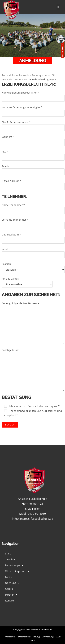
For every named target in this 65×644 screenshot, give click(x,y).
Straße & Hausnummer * (33, 125)
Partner (11, 595)
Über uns (12, 583)
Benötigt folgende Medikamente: (33, 314)
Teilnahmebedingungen (42, 79)
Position (33, 267)
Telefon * (33, 169)
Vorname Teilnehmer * (33, 222)
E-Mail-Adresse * (33, 184)
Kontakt (10, 601)
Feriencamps (14, 565)
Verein (33, 252)
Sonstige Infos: (33, 361)
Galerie (9, 589)
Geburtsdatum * (33, 237)
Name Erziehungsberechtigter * (33, 95)
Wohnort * (33, 140)
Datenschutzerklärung (40, 406)
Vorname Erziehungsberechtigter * (33, 110)
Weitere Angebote (17, 571)
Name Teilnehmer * (33, 208)
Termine (10, 559)
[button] (58, 7)
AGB (44, 411)
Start (8, 553)
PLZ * (33, 154)
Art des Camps (27, 281)
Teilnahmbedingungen (23, 411)
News (8, 577)
